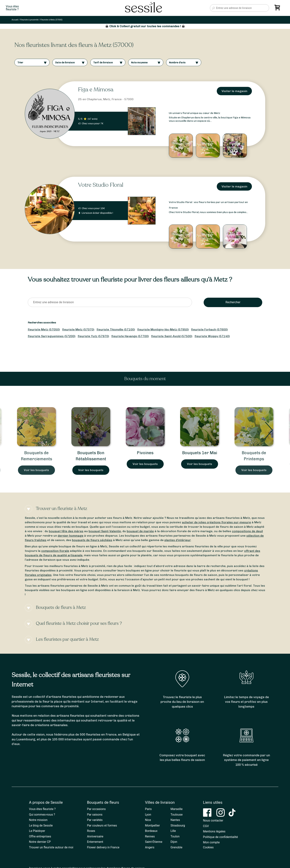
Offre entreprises (40, 836)
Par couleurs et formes (102, 825)
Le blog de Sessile (41, 825)
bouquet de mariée (140, 531)
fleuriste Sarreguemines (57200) (52, 336)
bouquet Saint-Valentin (105, 531)
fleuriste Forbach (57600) (209, 329)
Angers (150, 847)
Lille (173, 831)
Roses (91, 831)
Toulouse (177, 815)
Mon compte (211, 842)
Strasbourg (178, 825)
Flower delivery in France (103, 847)
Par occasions (96, 809)
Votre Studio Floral (101, 185)
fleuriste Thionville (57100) (116, 329)
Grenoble (176, 847)
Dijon (174, 842)
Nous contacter (213, 820)
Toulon (175, 836)
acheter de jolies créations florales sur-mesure (216, 522)
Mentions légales (214, 831)
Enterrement (95, 842)
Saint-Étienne (154, 842)
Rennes (150, 836)
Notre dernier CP (40, 842)
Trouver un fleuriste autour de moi (51, 847)
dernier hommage (71, 536)
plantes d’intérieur (178, 540)
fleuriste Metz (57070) (78, 329)
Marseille (177, 809)
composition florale (55, 551)
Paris (148, 809)
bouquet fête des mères (66, 531)
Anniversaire (95, 836)
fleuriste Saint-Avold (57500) (172, 336)
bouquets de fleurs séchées (92, 540)
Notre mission (38, 820)
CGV (206, 826)
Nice (148, 820)
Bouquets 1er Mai (200, 453)
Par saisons (95, 815)
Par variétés (95, 820)
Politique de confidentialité (221, 837)
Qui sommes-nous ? (42, 815)
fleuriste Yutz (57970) (93, 336)
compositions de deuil (247, 531)
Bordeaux (151, 831)
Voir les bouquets (36, 470)
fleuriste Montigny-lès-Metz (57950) (163, 329)
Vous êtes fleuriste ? (42, 809)
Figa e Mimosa (96, 90)
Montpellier (152, 825)
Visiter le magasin (234, 91)
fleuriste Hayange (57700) (130, 336)
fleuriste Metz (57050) (44, 329)
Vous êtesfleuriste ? (12, 8)
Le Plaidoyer (37, 831)
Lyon (148, 815)
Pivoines (145, 453)
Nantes (175, 820)
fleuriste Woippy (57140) (212, 336)
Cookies (208, 847)
